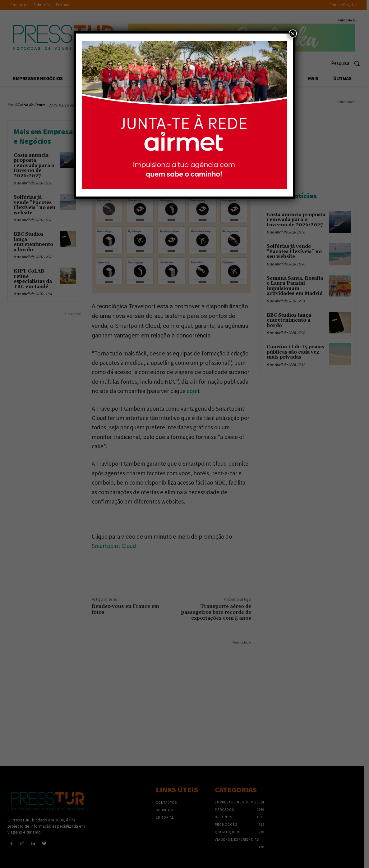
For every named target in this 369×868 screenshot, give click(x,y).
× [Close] (293, 34)
